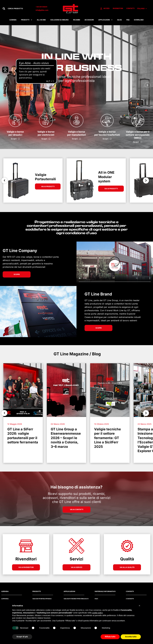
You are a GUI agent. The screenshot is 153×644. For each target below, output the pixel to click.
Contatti (130, 599)
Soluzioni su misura (59, 20)
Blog (120, 20)
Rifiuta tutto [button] (110, 637)
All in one (41, 20)
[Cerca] (4, 9)
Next (146, 180)
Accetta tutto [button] (131, 637)
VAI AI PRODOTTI (48, 186)
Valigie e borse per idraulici (76, 599)
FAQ (128, 20)
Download (139, 20)
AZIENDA (5, 599)
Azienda (13, 20)
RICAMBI (77, 20)
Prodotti (27, 20)
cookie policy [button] (97, 613)
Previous (4, 180)
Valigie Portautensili (42, 599)
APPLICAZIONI (106, 20)
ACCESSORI (89, 20)
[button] (5, 85)
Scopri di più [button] (22, 637)
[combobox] (19, 9)
